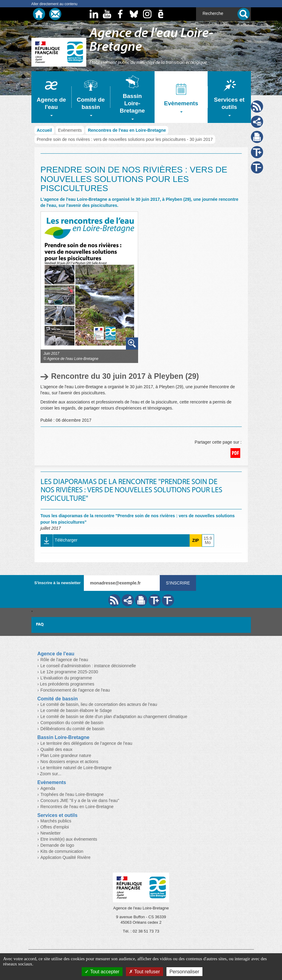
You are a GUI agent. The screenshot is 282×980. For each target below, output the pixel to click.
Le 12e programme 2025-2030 (69, 672)
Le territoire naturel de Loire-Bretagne (76, 768)
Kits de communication (62, 851)
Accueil (45, 130)
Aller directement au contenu (54, 4)
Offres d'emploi (55, 827)
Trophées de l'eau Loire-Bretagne (72, 794)
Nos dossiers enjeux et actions (70, 762)
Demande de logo (57, 845)
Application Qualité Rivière (66, 857)
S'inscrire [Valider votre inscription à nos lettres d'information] (178, 583)
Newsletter (51, 833)
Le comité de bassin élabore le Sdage (76, 710)
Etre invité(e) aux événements (69, 839)
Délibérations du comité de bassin (73, 729)
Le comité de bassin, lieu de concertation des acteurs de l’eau (99, 704)
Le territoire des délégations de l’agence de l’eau (86, 743)
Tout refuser (145, 972)
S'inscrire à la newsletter (58, 583)
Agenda (48, 788)
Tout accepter (102, 972)
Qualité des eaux (57, 749)
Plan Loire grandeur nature (66, 755)
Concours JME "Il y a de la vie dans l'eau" (80, 800)
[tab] (52, 97)
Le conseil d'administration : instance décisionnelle (88, 666)
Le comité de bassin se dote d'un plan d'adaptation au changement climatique (114, 717)
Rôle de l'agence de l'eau (64, 660)
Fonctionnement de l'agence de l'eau (75, 690)
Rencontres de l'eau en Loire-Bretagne (127, 130)
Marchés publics (56, 821)
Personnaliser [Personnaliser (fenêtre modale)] (184, 972)
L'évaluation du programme (66, 678)
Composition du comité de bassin (72, 723)
